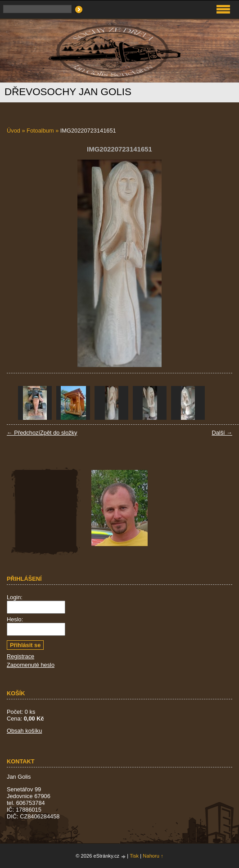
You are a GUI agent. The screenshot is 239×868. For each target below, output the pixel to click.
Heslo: (15, 619)
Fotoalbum (40, 131)
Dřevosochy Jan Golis (68, 92)
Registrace (20, 656)
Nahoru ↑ (153, 856)
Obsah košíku (24, 731)
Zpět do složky (59, 433)
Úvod (14, 131)
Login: (15, 597)
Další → (222, 433)
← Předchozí (23, 433)
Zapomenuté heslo (31, 665)
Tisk (134, 856)
